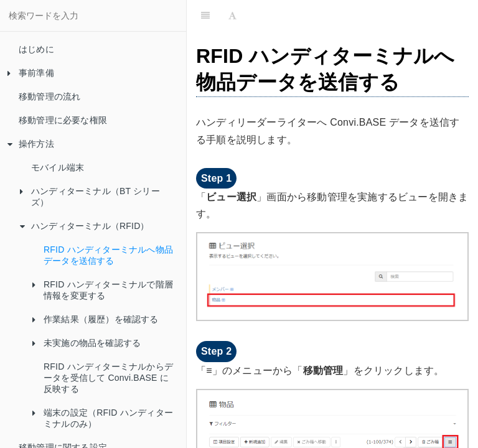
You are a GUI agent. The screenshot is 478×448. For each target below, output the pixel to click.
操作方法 (31, 144)
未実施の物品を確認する (87, 343)
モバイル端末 (58, 167)
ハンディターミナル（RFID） (85, 226)
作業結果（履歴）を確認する (96, 319)
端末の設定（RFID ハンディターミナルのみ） (103, 418)
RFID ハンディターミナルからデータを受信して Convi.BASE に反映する (108, 378)
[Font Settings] (232, 16)
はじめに (36, 49)
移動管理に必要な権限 (63, 120)
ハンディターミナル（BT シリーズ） (90, 197)
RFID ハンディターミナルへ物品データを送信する (108, 255)
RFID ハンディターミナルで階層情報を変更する (103, 290)
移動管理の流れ (49, 96)
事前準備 (31, 73)
